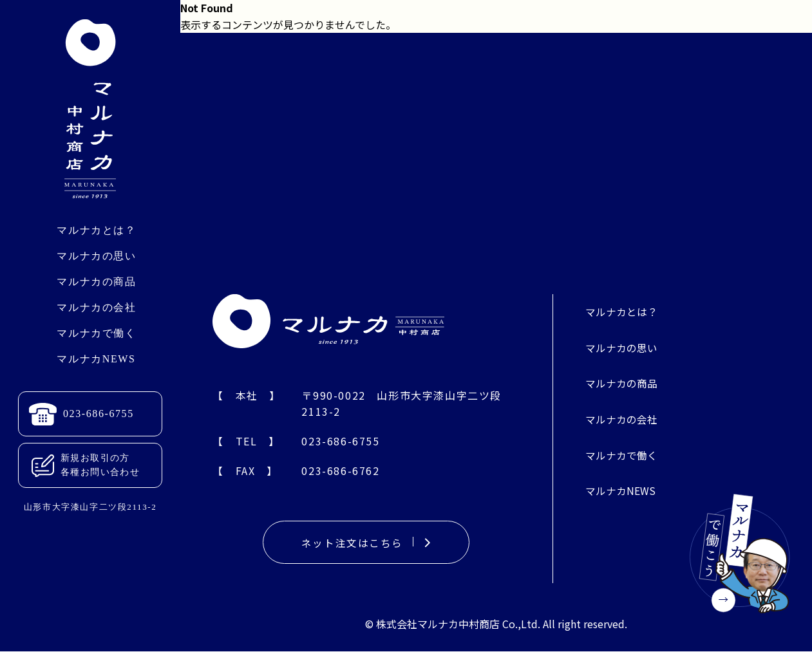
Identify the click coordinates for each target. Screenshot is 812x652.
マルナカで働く (96, 333)
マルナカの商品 (96, 282)
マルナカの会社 (96, 307)
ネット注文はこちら (366, 543)
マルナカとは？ (96, 230)
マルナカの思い (96, 256)
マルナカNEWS (96, 359)
